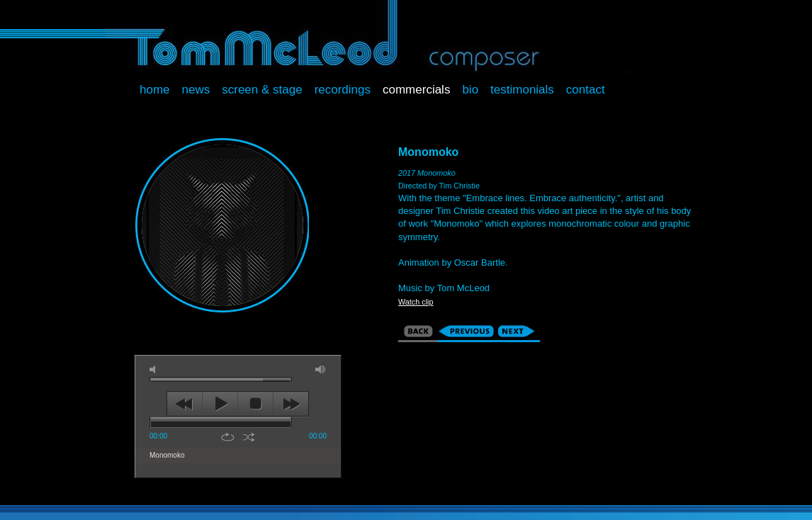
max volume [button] (321, 369)
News (196, 90)
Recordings (343, 90)
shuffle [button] (249, 437)
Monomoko (167, 455)
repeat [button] (228, 437)
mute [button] (155, 369)
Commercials (416, 90)
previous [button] (185, 404)
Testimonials (522, 90)
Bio (470, 90)
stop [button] (255, 404)
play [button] (220, 404)
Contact (586, 90)
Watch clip (416, 302)
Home (155, 90)
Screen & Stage (262, 90)
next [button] (291, 404)
